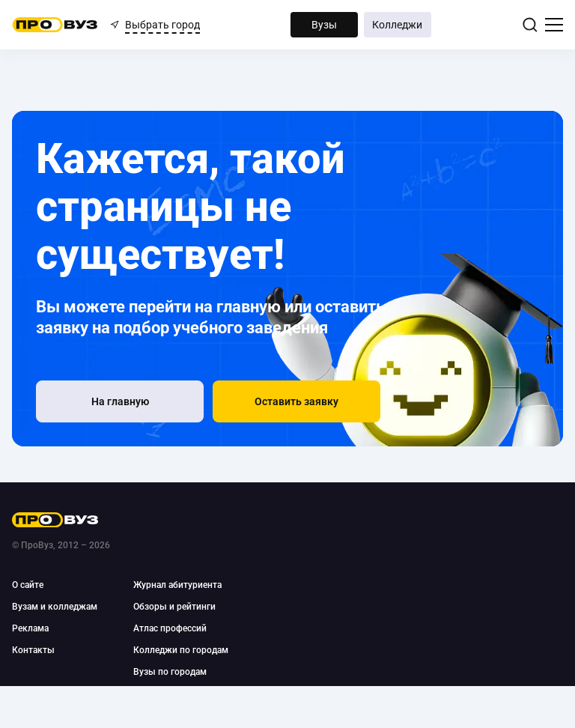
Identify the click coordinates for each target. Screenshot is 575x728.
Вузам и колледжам (55, 607)
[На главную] (120, 401)
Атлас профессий (170, 628)
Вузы (324, 25)
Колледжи (397, 25)
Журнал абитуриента (177, 585)
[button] (296, 401)
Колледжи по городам (181, 650)
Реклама (30, 628)
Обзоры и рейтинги (174, 607)
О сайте (28, 585)
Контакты (33, 650)
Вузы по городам (170, 672)
